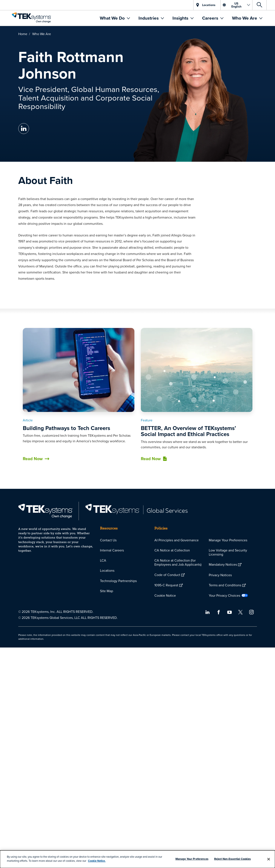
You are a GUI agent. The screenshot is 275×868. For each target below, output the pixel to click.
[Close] (269, 859)
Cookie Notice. (97, 861)
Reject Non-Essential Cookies (233, 859)
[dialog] (137, 859)
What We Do (113, 18)
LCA (103, 560)
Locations (107, 570)
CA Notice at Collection (172, 550)
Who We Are (245, 18)
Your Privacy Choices (224, 595)
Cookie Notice (165, 595)
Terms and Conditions (225, 585)
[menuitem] (115, 18)
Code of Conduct (167, 575)
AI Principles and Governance (177, 540)
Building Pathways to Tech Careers (66, 428)
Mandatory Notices (223, 564)
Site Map (107, 591)
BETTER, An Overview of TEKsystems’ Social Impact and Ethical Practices (188, 431)
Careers (211, 18)
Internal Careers (112, 550)
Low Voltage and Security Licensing (228, 552)
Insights (181, 18)
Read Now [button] (32, 459)
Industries (149, 18)
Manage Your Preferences (228, 540)
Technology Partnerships (118, 581)
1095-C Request (166, 585)
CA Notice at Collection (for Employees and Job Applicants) (178, 562)
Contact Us (108, 540)
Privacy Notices (220, 575)
